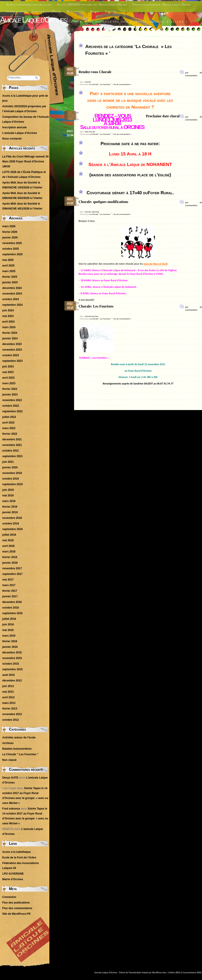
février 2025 (10, 277)
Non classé (9, 760)
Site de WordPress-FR (16, 914)
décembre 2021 (12, 439)
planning (95, 212)
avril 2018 (8, 546)
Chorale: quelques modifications (103, 202)
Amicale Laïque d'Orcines (33, 20)
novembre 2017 (12, 568)
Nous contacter (76, 11)
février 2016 (10, 641)
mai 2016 (8, 630)
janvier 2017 (10, 596)
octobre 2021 (11, 451)
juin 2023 (8, 367)
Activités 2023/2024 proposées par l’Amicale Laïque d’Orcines (92, 4)
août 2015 (8, 675)
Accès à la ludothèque (16, 852)
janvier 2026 (10, 238)
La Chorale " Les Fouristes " (101, 84)
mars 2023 (9, 383)
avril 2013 (8, 697)
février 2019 (10, 507)
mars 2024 (9, 327)
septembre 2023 (12, 361)
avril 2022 (8, 423)
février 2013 (10, 709)
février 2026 (10, 232)
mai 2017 (8, 580)
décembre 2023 (12, 344)
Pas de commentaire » (122, 84)
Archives (95, 11)
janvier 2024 (10, 338)
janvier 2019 (10, 512)
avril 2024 (8, 322)
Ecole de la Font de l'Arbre (19, 858)
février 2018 (10, 557)
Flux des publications (16, 903)
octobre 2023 (11, 355)
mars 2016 (9, 636)
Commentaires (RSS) (192, 972)
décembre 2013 (12, 681)
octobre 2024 (11, 299)
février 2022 (10, 434)
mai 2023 (8, 372)
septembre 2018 (12, 529)
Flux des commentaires (17, 908)
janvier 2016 (10, 647)
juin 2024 (8, 310)
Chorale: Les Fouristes (96, 306)
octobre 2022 (11, 406)
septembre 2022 (12, 411)
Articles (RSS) (174, 972)
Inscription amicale (16, 11)
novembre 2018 (12, 518)
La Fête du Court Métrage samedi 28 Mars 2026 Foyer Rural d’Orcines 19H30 (25, 162)
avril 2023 (8, 378)
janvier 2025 (10, 282)
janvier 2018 (10, 563)
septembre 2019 (12, 484)
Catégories (111, 11)
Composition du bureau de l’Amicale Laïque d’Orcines (162, 4)
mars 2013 (9, 703)
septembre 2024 (12, 305)
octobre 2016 (11, 608)
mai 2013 (8, 692)
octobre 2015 (11, 664)
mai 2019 (8, 495)
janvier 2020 (10, 467)
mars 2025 (9, 271)
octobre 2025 (11, 249)
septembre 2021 (12, 456)
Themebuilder (135, 972)
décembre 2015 (12, 653)
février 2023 (10, 389)
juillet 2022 (9, 417)
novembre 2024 (12, 294)
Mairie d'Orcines (13, 879)
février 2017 (10, 591)
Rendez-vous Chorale (95, 72)
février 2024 (10, 333)
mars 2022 (9, 428)
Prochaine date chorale (164, 116)
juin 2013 (8, 686)
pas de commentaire (194, 74)
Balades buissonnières (17, 749)
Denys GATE (10, 778)
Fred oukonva (11, 809)
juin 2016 (8, 624)
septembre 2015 (12, 669)
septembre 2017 (12, 574)
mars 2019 (9, 501)
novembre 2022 (12, 400)
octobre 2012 (11, 720)
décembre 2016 (12, 602)
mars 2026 (9, 226)
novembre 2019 (12, 473)
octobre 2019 (11, 479)
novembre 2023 (12, 350)
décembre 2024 (12, 288)
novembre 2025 (12, 243)
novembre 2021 (12, 445)
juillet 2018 (9, 535)
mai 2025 (8, 260)
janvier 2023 (10, 395)
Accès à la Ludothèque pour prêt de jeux (29, 4)
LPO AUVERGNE (13, 874)
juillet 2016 (9, 619)
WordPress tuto (159, 972)
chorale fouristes (92, 316)
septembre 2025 (12, 254)
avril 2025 (8, 266)
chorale (88, 82)
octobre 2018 (11, 524)
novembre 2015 (12, 658)
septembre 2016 (12, 613)
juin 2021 (8, 462)
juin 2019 (8, 490)
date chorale (90, 132)
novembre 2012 (12, 714)
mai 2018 (8, 540)
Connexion (9, 897)
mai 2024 (8, 316)
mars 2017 (9, 585)
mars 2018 (9, 552)
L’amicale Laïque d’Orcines (47, 11)
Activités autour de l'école (19, 738)
